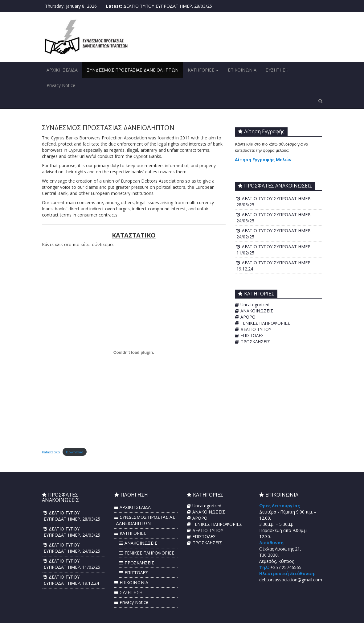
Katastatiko (51, 452)
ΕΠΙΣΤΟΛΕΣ (252, 335)
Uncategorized (255, 305)
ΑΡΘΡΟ (248, 317)
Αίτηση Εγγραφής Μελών (263, 160)
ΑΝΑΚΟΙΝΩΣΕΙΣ (257, 311)
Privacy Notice (61, 85)
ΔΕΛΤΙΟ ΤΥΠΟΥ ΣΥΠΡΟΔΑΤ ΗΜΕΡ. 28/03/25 (168, 6)
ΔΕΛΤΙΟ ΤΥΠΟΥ (256, 329)
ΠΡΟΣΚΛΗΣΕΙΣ (255, 342)
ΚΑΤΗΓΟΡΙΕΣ (203, 70)
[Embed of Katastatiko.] (134, 353)
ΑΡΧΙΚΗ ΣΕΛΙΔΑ (62, 70)
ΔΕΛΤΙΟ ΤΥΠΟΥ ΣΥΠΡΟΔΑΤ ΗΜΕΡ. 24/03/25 (72, 532)
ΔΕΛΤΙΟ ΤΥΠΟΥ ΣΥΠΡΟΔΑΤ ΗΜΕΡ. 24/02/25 (72, 548)
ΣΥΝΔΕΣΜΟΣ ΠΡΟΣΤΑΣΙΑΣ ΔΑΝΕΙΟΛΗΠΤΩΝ (133, 70)
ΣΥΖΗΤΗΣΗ (277, 70)
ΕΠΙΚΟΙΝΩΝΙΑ (242, 70)
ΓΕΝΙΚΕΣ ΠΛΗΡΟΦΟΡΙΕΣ (265, 323)
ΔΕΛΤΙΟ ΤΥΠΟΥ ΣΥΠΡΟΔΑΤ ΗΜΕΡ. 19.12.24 (71, 580)
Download (75, 452)
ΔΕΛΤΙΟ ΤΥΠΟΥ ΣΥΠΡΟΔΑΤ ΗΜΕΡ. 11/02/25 (72, 564)
